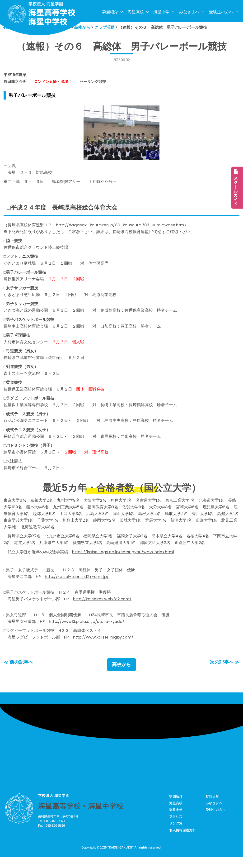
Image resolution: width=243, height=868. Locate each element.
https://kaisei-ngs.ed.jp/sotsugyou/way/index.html (124, 560)
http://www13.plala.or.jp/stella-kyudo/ (87, 631)
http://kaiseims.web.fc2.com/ (103, 608)
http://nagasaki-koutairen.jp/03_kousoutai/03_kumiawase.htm (121, 226)
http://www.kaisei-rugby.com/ (104, 647)
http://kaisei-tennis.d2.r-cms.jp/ (77, 585)
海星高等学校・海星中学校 (81, 816)
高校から (121, 675)
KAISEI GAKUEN (121, 858)
